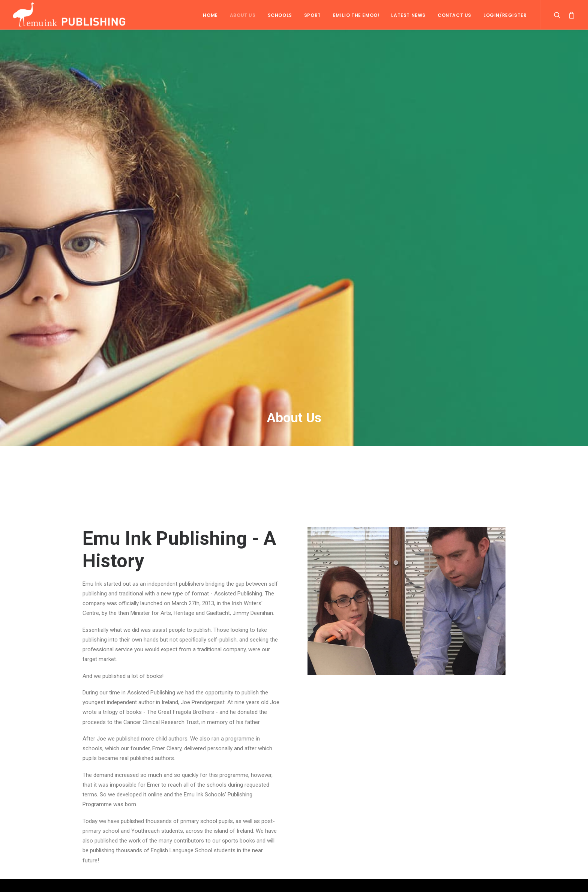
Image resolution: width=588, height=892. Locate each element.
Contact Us (454, 15)
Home (210, 15)
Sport (313, 15)
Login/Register (505, 15)
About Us (243, 15)
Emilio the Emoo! (356, 15)
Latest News (408, 15)
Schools (280, 15)
